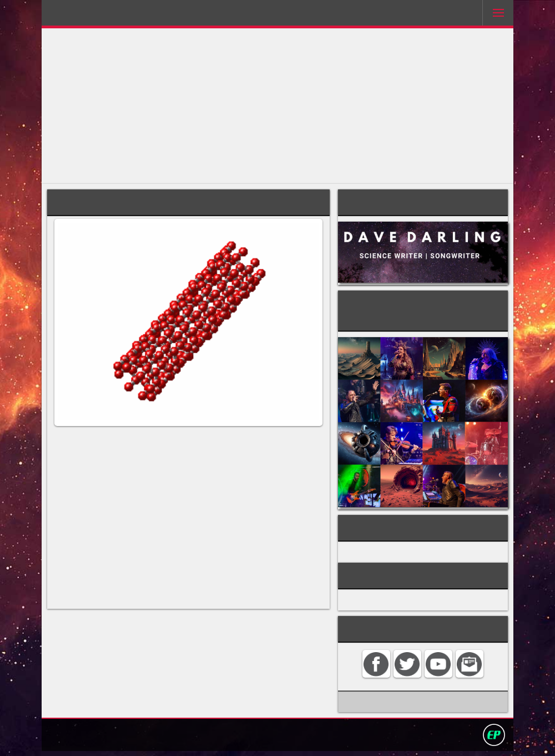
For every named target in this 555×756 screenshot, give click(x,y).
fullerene (176, 461)
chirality (85, 545)
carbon (301, 450)
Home (165, 739)
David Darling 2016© (359, 739)
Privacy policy (282, 739)
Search (235, 739)
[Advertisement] (277, 106)
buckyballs (73, 471)
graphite (307, 471)
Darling (83, 16)
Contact (199, 739)
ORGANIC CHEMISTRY (400, 547)
